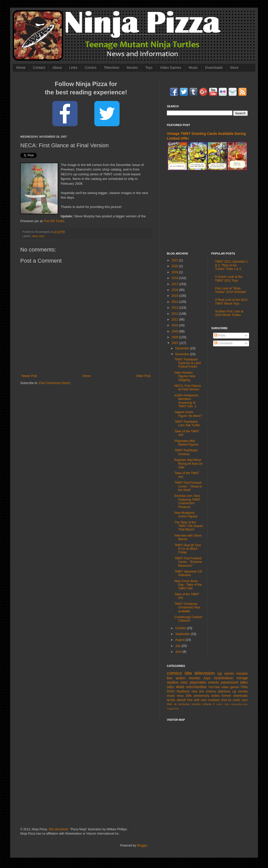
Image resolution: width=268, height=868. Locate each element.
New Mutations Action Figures (186, 515)
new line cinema (204, 691)
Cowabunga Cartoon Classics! (188, 619)
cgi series (226, 673)
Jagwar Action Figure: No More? (188, 414)
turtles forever (221, 696)
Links (73, 68)
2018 (175, 278)
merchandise (196, 687)
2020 (175, 266)
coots (237, 700)
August (180, 640)
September (183, 634)
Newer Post (29, 376)
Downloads (214, 68)
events (213, 682)
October (181, 628)
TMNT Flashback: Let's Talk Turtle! (187, 424)
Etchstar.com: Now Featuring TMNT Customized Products (187, 501)
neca (35, 236)
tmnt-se (226, 700)
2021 (175, 260)
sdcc (171, 687)
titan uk (172, 704)
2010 (175, 325)
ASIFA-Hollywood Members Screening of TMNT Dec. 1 (186, 401)
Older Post (143, 376)
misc (184, 682)
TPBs (244, 687)
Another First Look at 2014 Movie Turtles (229, 313)
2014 (175, 302)
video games (230, 687)
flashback (183, 691)
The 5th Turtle (54, 221)
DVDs (171, 691)
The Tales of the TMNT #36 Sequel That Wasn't (189, 526)
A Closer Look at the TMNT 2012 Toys (229, 279)
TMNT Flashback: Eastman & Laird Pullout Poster (188, 363)
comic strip (223, 704)
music (171, 696)
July (178, 646)
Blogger (142, 845)
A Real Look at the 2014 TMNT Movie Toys (231, 302)
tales (244, 682)
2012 (175, 314)
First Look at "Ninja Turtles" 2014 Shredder (231, 290)
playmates (198, 682)
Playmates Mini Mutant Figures (186, 443)
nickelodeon (224, 678)
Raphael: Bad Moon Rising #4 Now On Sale (189, 464)
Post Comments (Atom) (54, 383)
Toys (149, 68)
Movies (132, 68)
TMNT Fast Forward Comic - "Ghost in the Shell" (188, 486)
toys (42, 236)
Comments (223, 343)
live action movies (184, 678)
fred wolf (193, 700)
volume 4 (209, 704)
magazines (173, 708)
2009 (175, 331)
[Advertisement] (207, 211)
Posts (220, 335)
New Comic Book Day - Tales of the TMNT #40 (188, 585)
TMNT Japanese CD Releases (188, 573)
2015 (175, 296)
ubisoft (181, 700)
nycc (245, 700)
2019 (175, 272)
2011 (175, 320)
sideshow (224, 691)
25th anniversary (197, 696)
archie (171, 700)
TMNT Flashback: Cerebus (186, 452)
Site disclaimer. (59, 829)
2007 (175, 343)
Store (234, 68)
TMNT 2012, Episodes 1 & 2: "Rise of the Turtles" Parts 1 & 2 (231, 265)
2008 (175, 337)
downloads (241, 696)
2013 (175, 308)
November (183, 354)
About (57, 68)
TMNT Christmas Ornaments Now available (187, 608)
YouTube (214, 687)
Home (21, 68)
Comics (91, 68)
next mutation (210, 700)
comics (174, 673)
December (183, 348)
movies (242, 673)
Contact (39, 68)
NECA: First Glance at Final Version (188, 388)
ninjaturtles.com (239, 704)
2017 (175, 284)
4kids (180, 687)
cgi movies (240, 691)
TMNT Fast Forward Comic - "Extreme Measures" (188, 562)
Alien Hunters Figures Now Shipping (185, 376)
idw (188, 673)
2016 (175, 290)
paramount (229, 682)
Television (112, 68)
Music (193, 68)
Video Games (171, 68)
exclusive (184, 704)
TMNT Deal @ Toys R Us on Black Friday (188, 549)
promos (196, 704)
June (179, 652)
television (205, 673)
